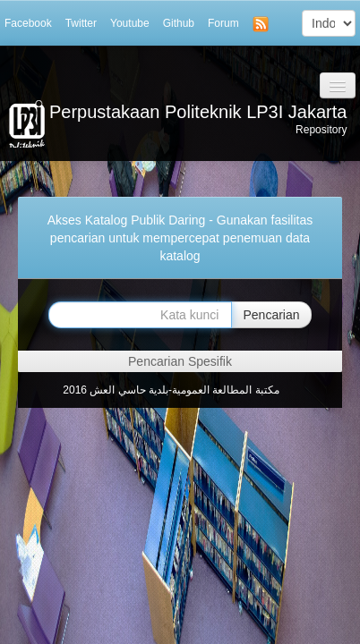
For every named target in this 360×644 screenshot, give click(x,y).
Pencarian (271, 315)
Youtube (130, 23)
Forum (223, 23)
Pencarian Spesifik (180, 361)
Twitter (81, 23)
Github (179, 23)
